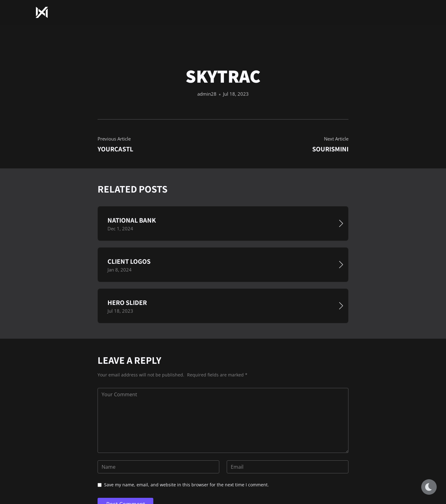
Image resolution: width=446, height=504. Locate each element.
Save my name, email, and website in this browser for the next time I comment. (186, 485)
